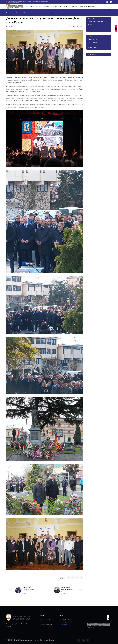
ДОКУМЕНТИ (82, 7)
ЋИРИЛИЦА (91, 7)
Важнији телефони (93, 48)
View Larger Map (90, 627)
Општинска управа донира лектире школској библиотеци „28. (67, 588)
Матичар (90, 37)
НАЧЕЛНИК (38, 7)
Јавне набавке (91, 19)
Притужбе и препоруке (94, 39)
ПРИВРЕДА (67, 7)
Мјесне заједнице (92, 42)
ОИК (89, 30)
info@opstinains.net (65, 624)
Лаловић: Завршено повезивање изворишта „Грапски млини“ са (29, 588)
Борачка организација (94, 45)
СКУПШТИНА (46, 7)
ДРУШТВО (74, 7)
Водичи (90, 24)
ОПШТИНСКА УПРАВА (56, 7)
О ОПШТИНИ (29, 7)
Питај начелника (92, 54)
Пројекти (90, 27)
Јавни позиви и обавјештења (96, 21)
